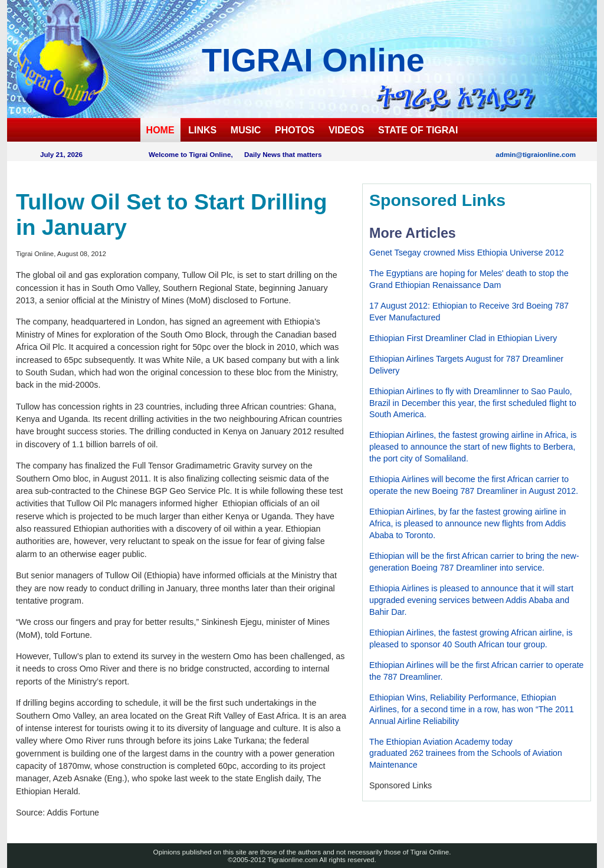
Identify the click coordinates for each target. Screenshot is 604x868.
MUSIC (246, 130)
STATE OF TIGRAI (418, 130)
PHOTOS (295, 130)
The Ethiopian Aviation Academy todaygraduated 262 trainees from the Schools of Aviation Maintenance (466, 754)
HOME (160, 130)
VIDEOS (346, 130)
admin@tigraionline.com (536, 154)
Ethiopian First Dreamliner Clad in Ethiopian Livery (463, 338)
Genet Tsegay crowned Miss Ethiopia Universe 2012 (467, 253)
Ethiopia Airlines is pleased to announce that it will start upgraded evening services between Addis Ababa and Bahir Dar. (471, 600)
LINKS (202, 130)
